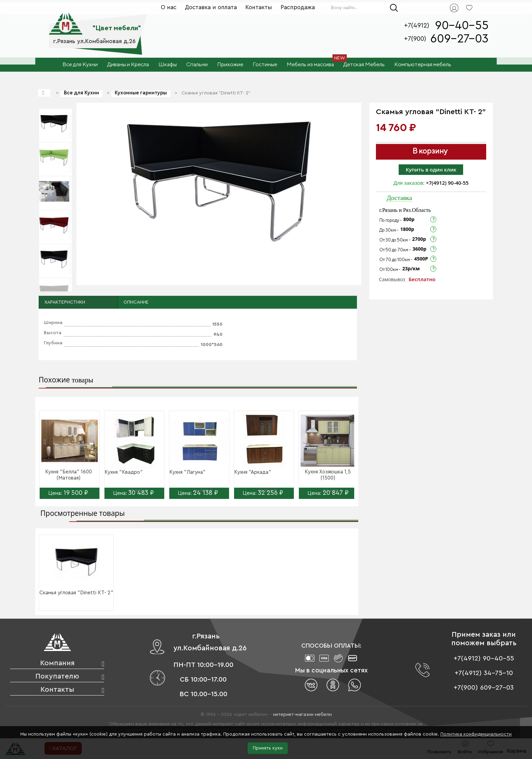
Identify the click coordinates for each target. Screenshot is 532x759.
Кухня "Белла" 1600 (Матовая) (69, 475)
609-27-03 (459, 39)
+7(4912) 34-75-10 (484, 673)
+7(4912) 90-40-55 (447, 183)
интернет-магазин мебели (302, 715)
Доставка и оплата (211, 7)
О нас (169, 7)
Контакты (259, 7)
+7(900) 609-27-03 (484, 688)
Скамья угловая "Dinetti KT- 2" (76, 593)
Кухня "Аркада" (253, 472)
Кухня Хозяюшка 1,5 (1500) (328, 475)
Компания (57, 663)
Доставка (400, 198)
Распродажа (298, 7)
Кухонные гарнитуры (141, 93)
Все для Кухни (81, 93)
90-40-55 (462, 26)
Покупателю (57, 676)
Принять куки (268, 748)
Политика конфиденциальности (476, 734)
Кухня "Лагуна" (187, 472)
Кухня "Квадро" (124, 472)
